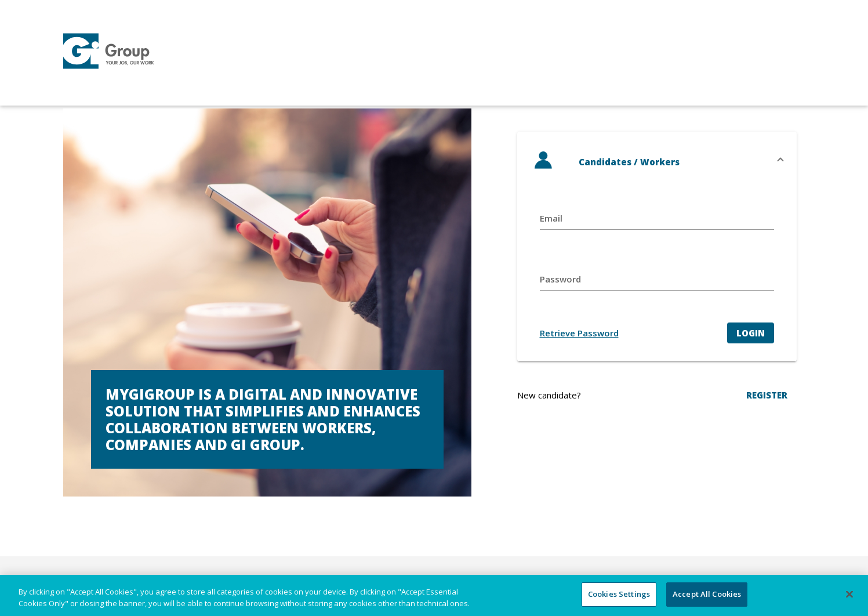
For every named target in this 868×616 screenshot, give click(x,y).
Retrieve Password (579, 333)
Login (751, 333)
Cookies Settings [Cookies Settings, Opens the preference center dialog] (619, 594)
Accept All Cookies (707, 594)
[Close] (849, 594)
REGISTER (767, 395)
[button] (657, 162)
